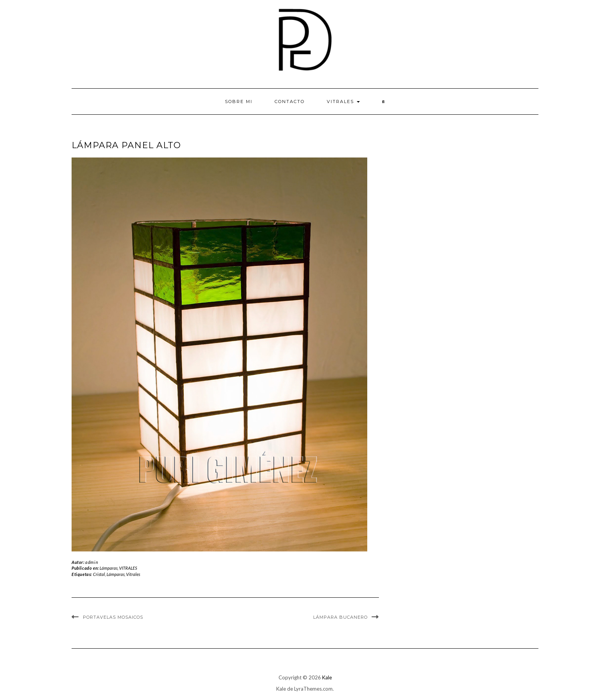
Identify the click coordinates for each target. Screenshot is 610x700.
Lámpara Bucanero (340, 617)
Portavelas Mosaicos (113, 617)
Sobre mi (239, 101)
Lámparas (109, 568)
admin (92, 562)
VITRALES (343, 101)
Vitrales (133, 574)
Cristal (99, 574)
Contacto (290, 101)
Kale (327, 677)
